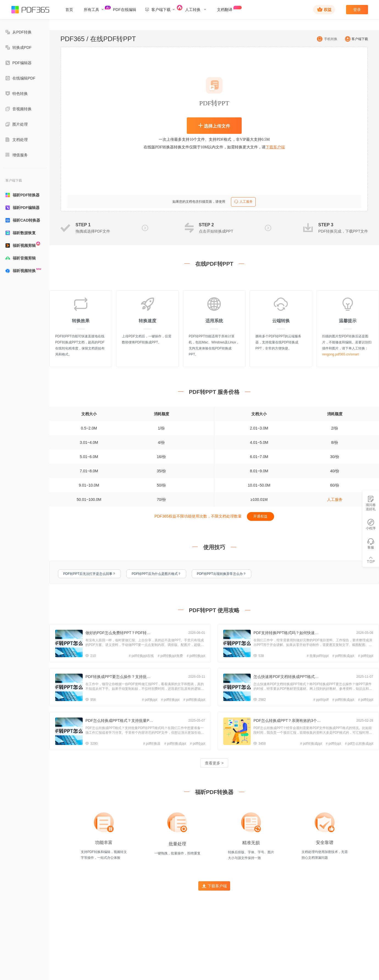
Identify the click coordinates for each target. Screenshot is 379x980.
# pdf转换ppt (196, 656)
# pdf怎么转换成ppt (359, 744)
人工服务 (243, 202)
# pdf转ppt (366, 656)
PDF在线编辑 (125, 10)
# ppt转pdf (321, 700)
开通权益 (260, 516)
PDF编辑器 (19, 63)
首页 (69, 10)
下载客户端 (275, 147)
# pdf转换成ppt (343, 656)
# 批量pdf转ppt (318, 656)
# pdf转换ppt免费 (170, 656)
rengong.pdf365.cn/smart (340, 354)
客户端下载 (355, 39)
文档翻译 (228, 9)
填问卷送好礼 (371, 503)
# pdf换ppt (150, 700)
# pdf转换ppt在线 (141, 656)
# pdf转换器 (152, 744)
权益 (324, 9)
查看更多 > (214, 763)
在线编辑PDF (20, 78)
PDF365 (73, 39)
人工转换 (196, 10)
